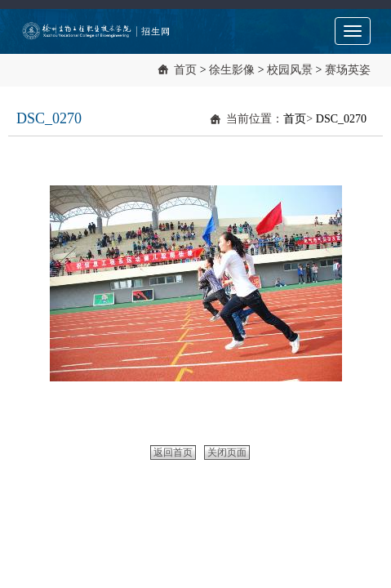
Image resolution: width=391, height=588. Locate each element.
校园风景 (290, 70)
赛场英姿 (348, 70)
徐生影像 (232, 70)
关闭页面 (227, 452)
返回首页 (173, 452)
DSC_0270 (341, 119)
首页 (185, 70)
